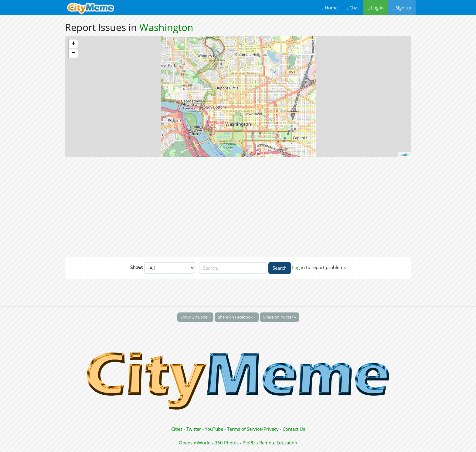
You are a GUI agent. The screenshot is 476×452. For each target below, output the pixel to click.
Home (330, 8)
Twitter (194, 429)
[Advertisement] (238, 206)
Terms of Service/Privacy (253, 429)
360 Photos (227, 443)
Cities (177, 429)
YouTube (214, 429)
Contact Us (294, 429)
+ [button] (73, 44)
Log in (376, 8)
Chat (353, 8)
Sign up (402, 8)
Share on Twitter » (279, 317)
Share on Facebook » (237, 317)
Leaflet (405, 155)
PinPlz (249, 443)
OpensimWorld (195, 443)
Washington (166, 27)
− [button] (73, 53)
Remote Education (278, 443)
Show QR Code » (195, 317)
